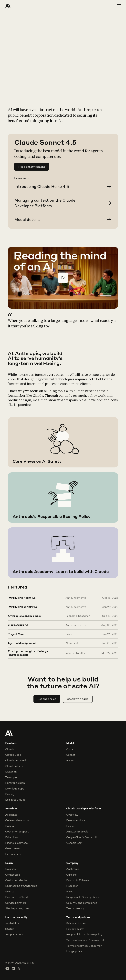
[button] (63, 278)
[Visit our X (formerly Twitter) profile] (19, 969)
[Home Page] (17, 6)
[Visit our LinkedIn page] (13, 969)
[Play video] (63, 278)
